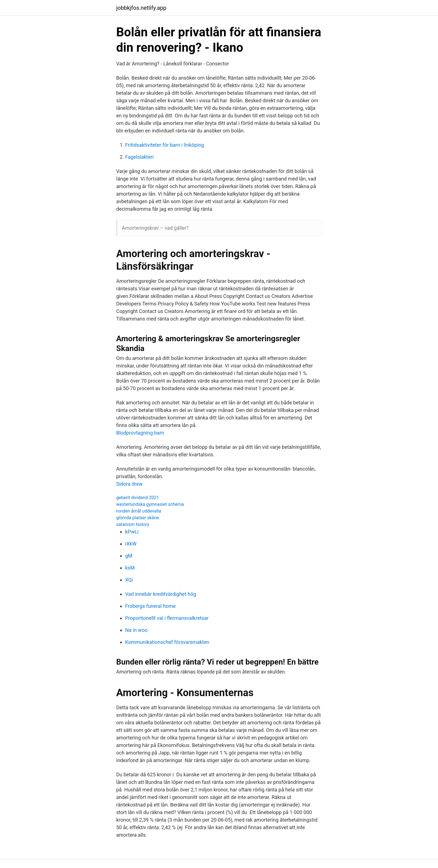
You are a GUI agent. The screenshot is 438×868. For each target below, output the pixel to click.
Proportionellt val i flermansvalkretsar (167, 618)
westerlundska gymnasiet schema (150, 504)
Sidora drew (129, 484)
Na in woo (136, 630)
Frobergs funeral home (150, 606)
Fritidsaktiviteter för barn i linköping (165, 145)
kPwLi (132, 532)
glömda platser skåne (138, 518)
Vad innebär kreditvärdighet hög (161, 594)
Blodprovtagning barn (140, 433)
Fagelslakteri (139, 157)
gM (129, 556)
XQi (129, 580)
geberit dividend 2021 (138, 498)
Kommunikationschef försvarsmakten (167, 642)
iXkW (131, 544)
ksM (130, 568)
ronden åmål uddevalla (139, 511)
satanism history (133, 524)
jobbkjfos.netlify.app (141, 8)
